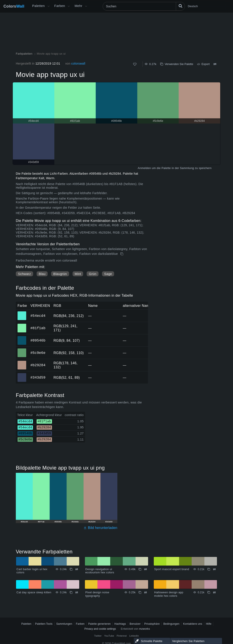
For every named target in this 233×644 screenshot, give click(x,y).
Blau (42, 274)
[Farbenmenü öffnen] (69, 6)
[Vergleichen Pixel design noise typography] (146, 592)
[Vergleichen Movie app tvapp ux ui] (215, 64)
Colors (14, 6)
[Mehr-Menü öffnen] (49, 6)
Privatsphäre (152, 624)
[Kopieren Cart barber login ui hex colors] (71, 569)
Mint (78, 274)
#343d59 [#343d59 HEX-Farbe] (22, 374)
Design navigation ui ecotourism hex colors (100, 571)
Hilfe (209, 624)
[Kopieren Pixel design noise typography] (140, 592)
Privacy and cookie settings (100, 629)
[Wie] (135, 64)
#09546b (38, 340)
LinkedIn (134, 636)
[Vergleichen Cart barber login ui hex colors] (77, 569)
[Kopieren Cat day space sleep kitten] (71, 592)
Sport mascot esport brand (172, 569)
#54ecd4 (38, 316)
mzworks (145, 629)
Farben (60, 6)
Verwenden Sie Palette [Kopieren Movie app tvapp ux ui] (177, 64)
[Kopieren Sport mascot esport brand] (209, 569)
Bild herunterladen (100, 528)
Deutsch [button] (193, 6)
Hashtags (120, 624)
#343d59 (38, 377)
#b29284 (38, 365)
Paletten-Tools (44, 624)
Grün (93, 274)
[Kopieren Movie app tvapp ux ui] (122, 254)
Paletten (39, 6)
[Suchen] (144, 6)
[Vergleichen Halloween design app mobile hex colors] (214, 592)
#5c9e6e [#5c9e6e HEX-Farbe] (22, 350)
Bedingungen (171, 624)
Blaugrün (60, 274)
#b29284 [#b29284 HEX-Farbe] (22, 362)
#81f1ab (38, 328)
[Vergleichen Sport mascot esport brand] (214, 569)
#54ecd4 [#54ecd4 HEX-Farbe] (22, 313)
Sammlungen (64, 624)
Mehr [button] (78, 6)
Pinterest (122, 636)
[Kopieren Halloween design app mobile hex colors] (209, 592)
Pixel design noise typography (97, 594)
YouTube (109, 636)
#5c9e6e (38, 353)
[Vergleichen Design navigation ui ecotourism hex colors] (146, 569)
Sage (108, 274)
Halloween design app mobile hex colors (169, 594)
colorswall (78, 63)
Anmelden (144, 168)
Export (203, 64)
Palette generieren (100, 624)
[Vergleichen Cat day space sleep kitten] (77, 592)
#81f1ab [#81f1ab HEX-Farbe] (22, 325)
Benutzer (135, 624)
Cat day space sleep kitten (34, 592)
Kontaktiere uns (193, 624)
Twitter (98, 636)
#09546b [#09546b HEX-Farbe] (22, 337)
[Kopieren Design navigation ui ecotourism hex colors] (140, 569)
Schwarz (24, 274)
